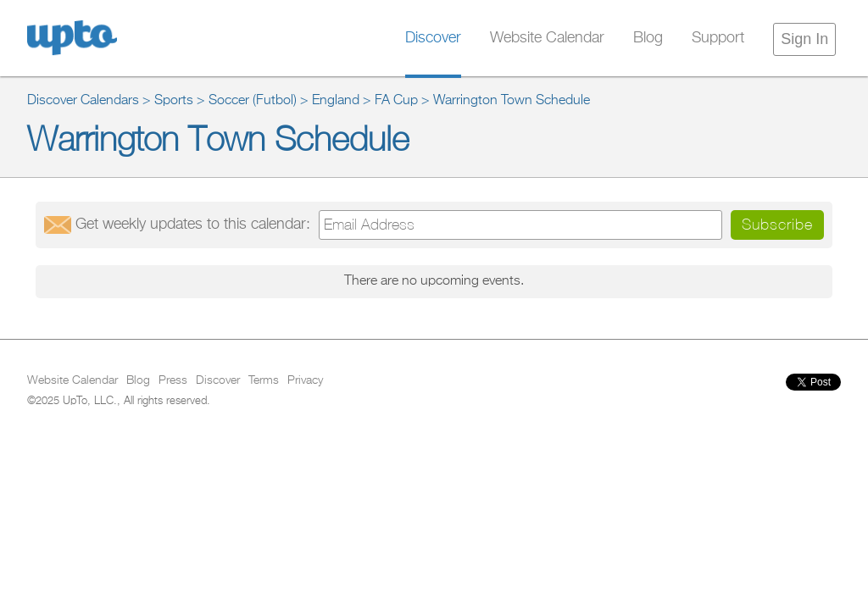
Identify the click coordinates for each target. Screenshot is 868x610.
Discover (433, 38)
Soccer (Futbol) (253, 101)
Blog (648, 38)
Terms (264, 380)
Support (718, 38)
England (336, 101)
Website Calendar (547, 38)
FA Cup (396, 101)
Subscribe (777, 224)
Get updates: (193, 225)
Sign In (804, 39)
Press (173, 380)
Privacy (305, 380)
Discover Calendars (83, 101)
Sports (174, 101)
